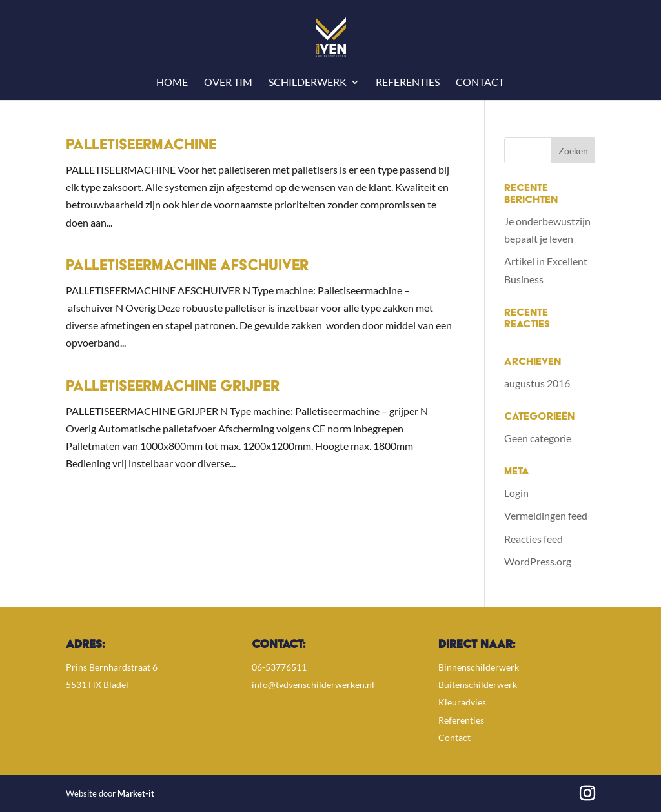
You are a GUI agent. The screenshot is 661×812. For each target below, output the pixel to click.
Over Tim (228, 83)
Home (172, 83)
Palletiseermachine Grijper (173, 387)
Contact (480, 83)
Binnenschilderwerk (479, 667)
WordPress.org (538, 561)
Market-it (136, 793)
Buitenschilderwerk (478, 685)
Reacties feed (534, 539)
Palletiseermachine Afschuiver (187, 267)
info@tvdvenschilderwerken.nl (313, 685)
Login (516, 493)
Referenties (408, 83)
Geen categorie (538, 438)
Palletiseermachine (141, 146)
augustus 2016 (537, 383)
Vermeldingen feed (546, 515)
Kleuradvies (462, 702)
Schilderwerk (308, 83)
